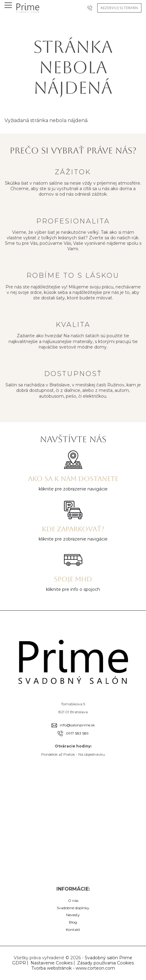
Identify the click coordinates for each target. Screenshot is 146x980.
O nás (73, 900)
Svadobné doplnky (73, 908)
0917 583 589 (77, 733)
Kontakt (73, 929)
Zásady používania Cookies (105, 963)
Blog (73, 922)
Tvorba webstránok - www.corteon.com (73, 968)
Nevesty (73, 915)
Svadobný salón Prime (109, 958)
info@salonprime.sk (77, 725)
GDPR (19, 963)
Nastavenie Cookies (52, 963)
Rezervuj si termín (119, 8)
